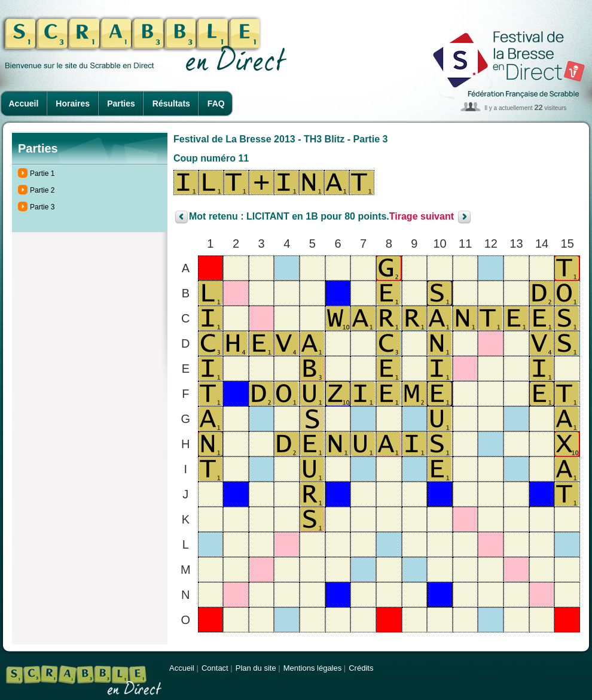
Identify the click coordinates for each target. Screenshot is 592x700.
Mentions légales (313, 668)
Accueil (24, 104)
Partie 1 (42, 174)
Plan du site (256, 668)
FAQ (216, 104)
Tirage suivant (422, 217)
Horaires (73, 104)
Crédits (361, 668)
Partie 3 (42, 207)
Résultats (171, 104)
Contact (215, 668)
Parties (121, 104)
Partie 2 (42, 190)
